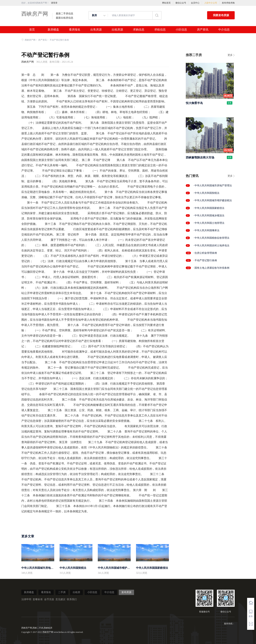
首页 (32, 30)
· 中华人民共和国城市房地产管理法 (213, 186)
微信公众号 (181, 3)
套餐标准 (38, 599)
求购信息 (139, 30)
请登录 (54, 3)
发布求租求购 (228, 3)
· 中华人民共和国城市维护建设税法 (213, 200)
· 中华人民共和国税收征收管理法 (211, 238)
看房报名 (75, 30)
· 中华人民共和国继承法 (206, 230)
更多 (230, 55)
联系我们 (72, 599)
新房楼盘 (53, 30)
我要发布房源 (221, 15)
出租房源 (117, 30)
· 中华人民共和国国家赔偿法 (209, 208)
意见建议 (60, 599)
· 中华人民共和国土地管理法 (209, 223)
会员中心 (195, 3)
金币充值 (49, 599)
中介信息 (224, 30)
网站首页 (166, 3)
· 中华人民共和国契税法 (206, 193)
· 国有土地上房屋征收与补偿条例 (211, 268)
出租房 (76, 592)
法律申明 (26, 599)
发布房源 (126, 592)
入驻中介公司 (211, 3)
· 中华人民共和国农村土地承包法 (211, 246)
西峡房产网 (35, 14)
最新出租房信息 (65, 18)
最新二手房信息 (65, 14)
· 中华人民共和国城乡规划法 (209, 216)
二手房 (62, 592)
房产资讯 (203, 30)
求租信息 (160, 30)
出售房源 (96, 30)
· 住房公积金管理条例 (205, 253)
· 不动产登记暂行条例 (205, 260)
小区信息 (181, 30)
